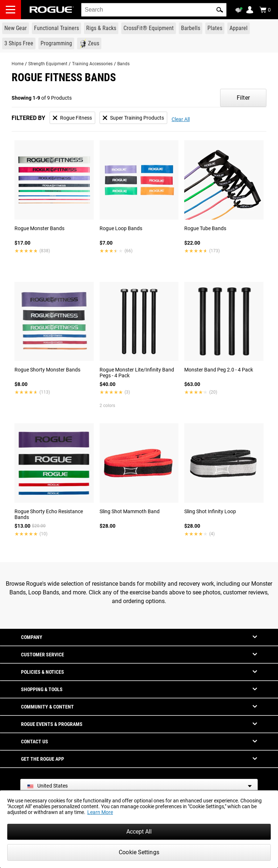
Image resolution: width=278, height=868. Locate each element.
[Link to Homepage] (52, 10)
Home (18, 64)
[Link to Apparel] (239, 28)
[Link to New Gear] (16, 28)
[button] (220, 10)
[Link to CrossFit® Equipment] (149, 28)
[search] (154, 10)
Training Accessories (92, 64)
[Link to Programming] (56, 43)
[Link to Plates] (215, 28)
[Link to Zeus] (89, 43)
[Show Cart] (265, 10)
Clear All (181, 119)
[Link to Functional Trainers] (56, 28)
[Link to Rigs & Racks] (101, 28)
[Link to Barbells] (191, 28)
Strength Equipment (48, 64)
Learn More (100, 812)
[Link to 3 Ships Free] (19, 43)
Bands (123, 64)
